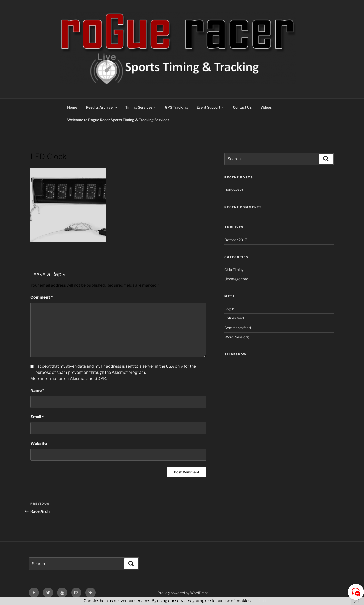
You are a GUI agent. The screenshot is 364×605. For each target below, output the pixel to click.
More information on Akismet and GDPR (68, 378)
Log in (229, 309)
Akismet (120, 372)
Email (37, 417)
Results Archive (102, 107)
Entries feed (234, 318)
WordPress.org (237, 337)
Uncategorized (236, 279)
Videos (266, 107)
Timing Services (141, 107)
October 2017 (236, 240)
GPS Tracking (176, 107)
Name (37, 391)
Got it (263, 601)
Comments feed (238, 328)
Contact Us (242, 107)
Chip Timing (234, 270)
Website (39, 443)
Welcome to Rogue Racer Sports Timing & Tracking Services (118, 120)
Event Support (211, 107)
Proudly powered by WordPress (183, 593)
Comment (42, 297)
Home (72, 107)
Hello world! (234, 190)
